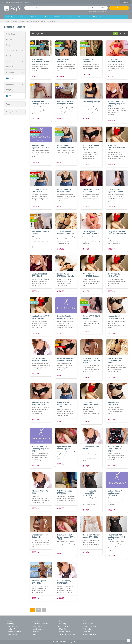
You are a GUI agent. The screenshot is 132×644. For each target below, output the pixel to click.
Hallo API (36, 632)
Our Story (11, 624)
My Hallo (125, 2)
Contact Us (11, 629)
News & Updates (13, 626)
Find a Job (86, 632)
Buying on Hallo (88, 624)
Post (119, 8)
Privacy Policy (12, 634)
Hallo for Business (64, 626)
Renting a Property (89, 626)
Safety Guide (37, 626)
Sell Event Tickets (64, 632)
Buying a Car (87, 629)
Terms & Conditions (14, 632)
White (43, 21)
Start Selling (62, 624)
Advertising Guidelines (40, 624)
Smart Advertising (39, 629)
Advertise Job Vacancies (66, 634)
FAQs (34, 634)
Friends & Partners (17, 21)
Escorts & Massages (97, 12)
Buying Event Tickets (90, 634)
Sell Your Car (62, 629)
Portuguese (51, 21)
